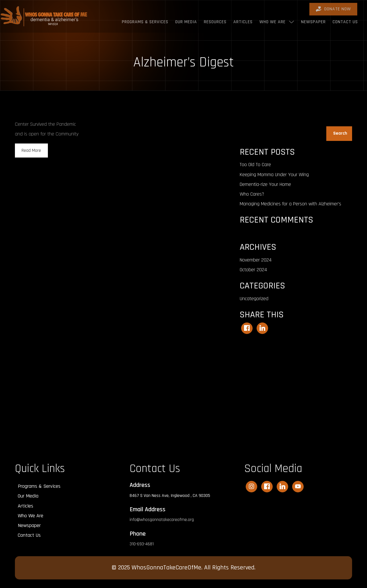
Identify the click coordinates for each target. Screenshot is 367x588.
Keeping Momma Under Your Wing (274, 175)
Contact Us (345, 22)
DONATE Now (333, 9)
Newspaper (313, 22)
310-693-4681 (142, 544)
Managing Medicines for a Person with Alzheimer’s (290, 204)
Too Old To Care (255, 165)
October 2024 (253, 270)
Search (246, 123)
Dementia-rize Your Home (265, 184)
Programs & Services (145, 22)
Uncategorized (254, 299)
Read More (31, 151)
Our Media (186, 22)
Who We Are (273, 22)
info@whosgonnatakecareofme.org (162, 520)
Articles (243, 22)
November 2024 (256, 260)
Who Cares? (252, 194)
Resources (215, 22)
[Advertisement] (296, 392)
